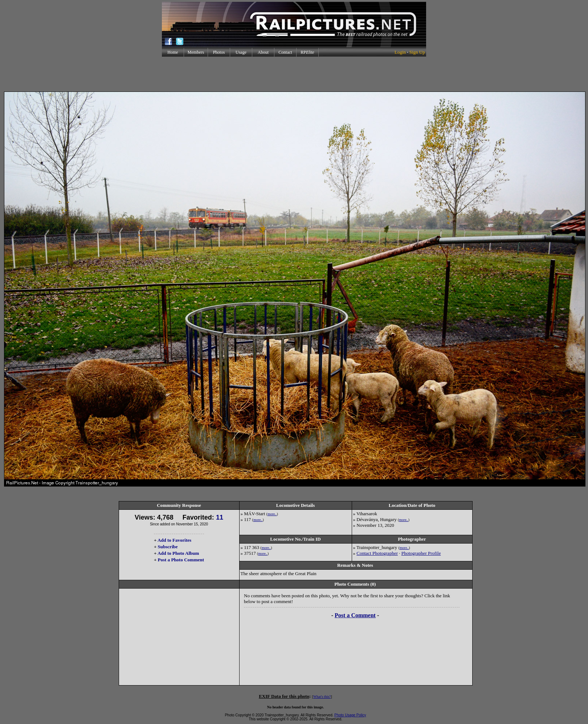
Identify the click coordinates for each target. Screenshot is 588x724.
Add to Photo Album (178, 553)
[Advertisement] (294, 74)
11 (220, 517)
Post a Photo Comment (181, 560)
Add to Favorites (174, 540)
